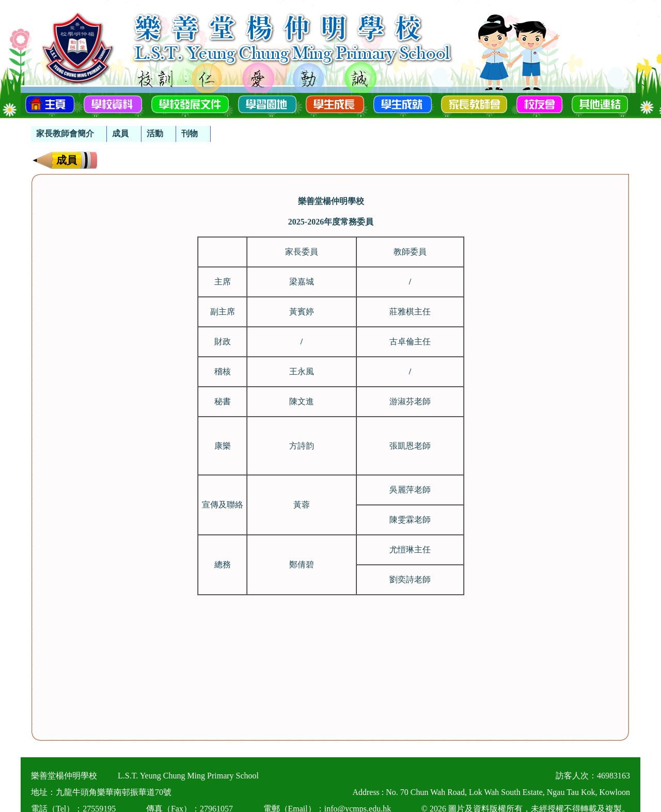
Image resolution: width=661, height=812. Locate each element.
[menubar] (121, 129)
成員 (120, 133)
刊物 (190, 133)
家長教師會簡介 (65, 133)
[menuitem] (69, 134)
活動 (155, 133)
